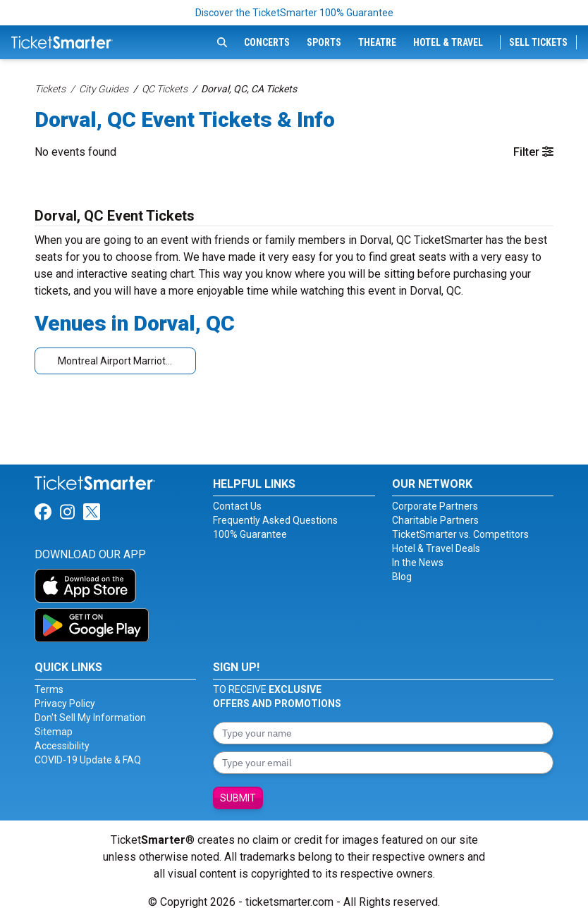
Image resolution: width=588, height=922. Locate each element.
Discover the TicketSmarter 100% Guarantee (294, 13)
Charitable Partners (435, 520)
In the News (418, 563)
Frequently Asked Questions (275, 520)
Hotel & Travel (448, 42)
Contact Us (237, 506)
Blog (402, 577)
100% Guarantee (250, 534)
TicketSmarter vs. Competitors (460, 534)
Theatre (377, 42)
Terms (49, 689)
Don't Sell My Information (90, 718)
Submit (238, 798)
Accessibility (62, 746)
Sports (324, 42)
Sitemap (54, 732)
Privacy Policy (65, 703)
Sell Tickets (538, 42)
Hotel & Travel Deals (436, 548)
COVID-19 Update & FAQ (88, 760)
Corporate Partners (435, 506)
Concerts (267, 42)
